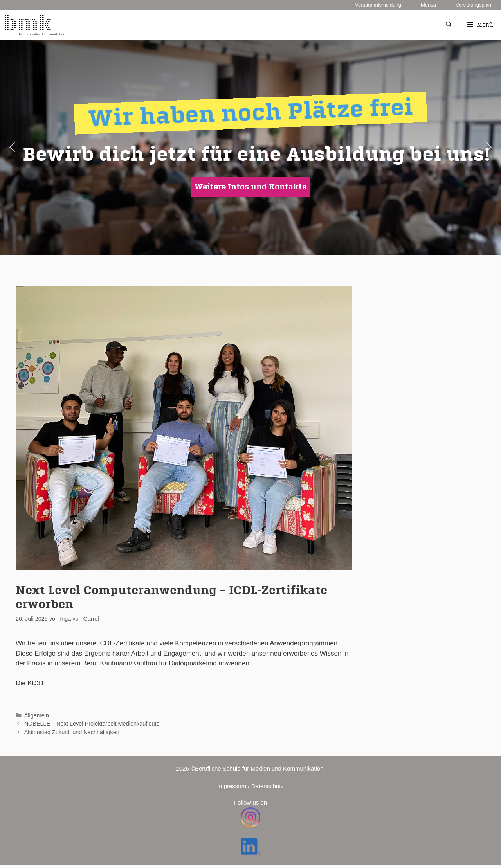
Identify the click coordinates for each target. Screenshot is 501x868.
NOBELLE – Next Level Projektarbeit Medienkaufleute (92, 724)
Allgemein (37, 715)
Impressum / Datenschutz (250, 786)
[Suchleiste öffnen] (448, 25)
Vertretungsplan (473, 5)
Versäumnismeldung (378, 5)
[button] (12, 147)
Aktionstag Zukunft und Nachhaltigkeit (72, 732)
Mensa (428, 5)
